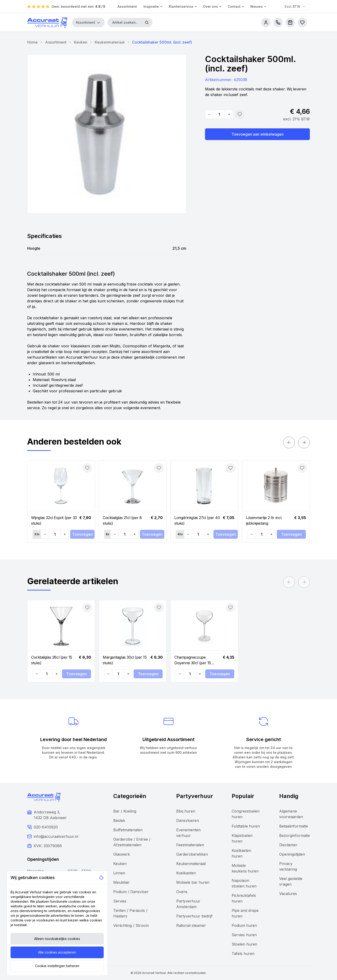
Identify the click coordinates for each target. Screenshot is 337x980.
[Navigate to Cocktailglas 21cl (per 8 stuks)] (133, 486)
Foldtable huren (246, 826)
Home (32, 42)
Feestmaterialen (190, 845)
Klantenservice (183, 6)
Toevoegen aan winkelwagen (258, 134)
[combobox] (295, 7)
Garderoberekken (192, 854)
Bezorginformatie (295, 835)
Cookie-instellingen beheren (57, 966)
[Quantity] (219, 114)
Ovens (182, 892)
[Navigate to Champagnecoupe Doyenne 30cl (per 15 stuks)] (204, 625)
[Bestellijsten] (302, 22)
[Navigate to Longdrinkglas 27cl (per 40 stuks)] (204, 486)
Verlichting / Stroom (131, 925)
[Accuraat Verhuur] (47, 22)
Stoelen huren (244, 944)
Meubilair (121, 882)
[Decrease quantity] (209, 114)
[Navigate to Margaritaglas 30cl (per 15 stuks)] (133, 625)
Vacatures (288, 894)
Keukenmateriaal (110, 42)
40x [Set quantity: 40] (180, 534)
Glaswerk (122, 854)
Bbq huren (186, 811)
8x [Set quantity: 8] (108, 534)
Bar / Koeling (125, 811)
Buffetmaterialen (128, 830)
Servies (120, 901)
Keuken (81, 42)
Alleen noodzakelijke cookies (57, 939)
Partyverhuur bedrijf (194, 916)
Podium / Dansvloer (131, 892)
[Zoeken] (147, 22)
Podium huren (244, 925)
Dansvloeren (188, 820)
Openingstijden (292, 854)
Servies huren (244, 935)
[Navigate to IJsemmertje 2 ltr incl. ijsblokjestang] (276, 486)
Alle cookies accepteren (57, 952)
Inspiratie (153, 6)
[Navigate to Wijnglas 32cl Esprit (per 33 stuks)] (61, 486)
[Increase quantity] (229, 114)
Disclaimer (288, 845)
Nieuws (259, 6)
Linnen (119, 873)
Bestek (119, 820)
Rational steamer (191, 925)
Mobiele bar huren (193, 882)
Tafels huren (243, 954)
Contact (236, 6)
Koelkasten (186, 873)
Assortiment (127, 6)
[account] (266, 22)
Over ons (213, 6)
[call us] (278, 22)
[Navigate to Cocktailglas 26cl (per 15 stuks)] (61, 625)
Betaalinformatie (294, 826)
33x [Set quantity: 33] (37, 534)
